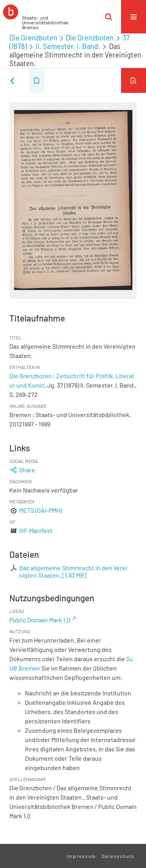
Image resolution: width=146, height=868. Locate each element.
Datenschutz (118, 856)
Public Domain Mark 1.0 (40, 620)
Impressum (81, 856)
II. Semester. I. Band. (68, 46)
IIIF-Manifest (36, 530)
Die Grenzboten (33, 38)
